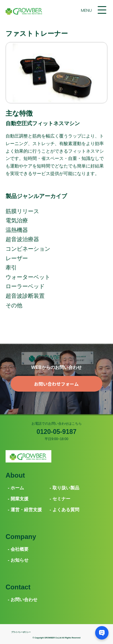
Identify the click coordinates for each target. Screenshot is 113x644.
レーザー (17, 258)
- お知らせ (18, 560)
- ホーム (16, 488)
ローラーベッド (25, 286)
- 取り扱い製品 (64, 488)
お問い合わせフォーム (56, 384)
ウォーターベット (28, 277)
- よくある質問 (64, 510)
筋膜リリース (22, 211)
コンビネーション (28, 249)
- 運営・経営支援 (25, 510)
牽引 (11, 268)
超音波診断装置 (25, 296)
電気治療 (17, 220)
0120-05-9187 (56, 432)
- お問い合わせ (23, 600)
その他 (14, 305)
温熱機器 (17, 230)
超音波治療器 (22, 239)
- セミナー (60, 499)
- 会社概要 (18, 549)
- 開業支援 (18, 499)
